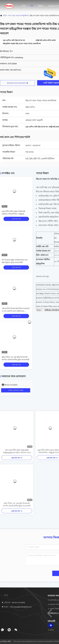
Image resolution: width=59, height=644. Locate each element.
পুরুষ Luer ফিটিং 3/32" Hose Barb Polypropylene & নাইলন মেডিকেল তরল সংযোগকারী (17, 451)
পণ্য (32, 6)
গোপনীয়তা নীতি (6, 642)
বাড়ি (24, 6)
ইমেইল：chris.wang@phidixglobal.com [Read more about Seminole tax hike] (17, 607)
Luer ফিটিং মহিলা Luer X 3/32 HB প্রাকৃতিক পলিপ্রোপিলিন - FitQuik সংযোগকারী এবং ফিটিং (13, 214)
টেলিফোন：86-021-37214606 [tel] (13, 603)
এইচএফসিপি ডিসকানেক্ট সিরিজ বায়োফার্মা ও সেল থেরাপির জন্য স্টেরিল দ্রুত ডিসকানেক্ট (16, 311)
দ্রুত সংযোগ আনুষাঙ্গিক (20, 16)
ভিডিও (41, 6)
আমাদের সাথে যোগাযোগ (17, 83)
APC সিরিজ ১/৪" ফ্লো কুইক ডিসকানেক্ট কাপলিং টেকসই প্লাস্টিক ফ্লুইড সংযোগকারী (17, 505)
